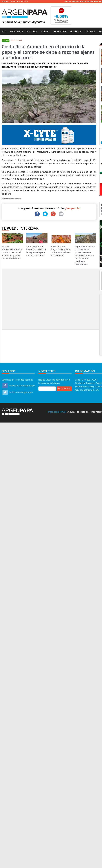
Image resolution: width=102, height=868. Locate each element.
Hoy (4, 31)
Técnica (90, 31)
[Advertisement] (29, 299)
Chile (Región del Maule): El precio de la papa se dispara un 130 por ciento (37, 245)
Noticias (31, 31)
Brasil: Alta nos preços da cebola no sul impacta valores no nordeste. (61, 245)
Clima (45, 31)
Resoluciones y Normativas (85, 2)
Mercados (16, 31)
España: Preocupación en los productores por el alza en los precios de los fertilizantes (12, 246)
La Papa (67, 2)
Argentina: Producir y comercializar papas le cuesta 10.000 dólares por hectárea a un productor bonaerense (86, 249)
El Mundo (76, 31)
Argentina (60, 31)
